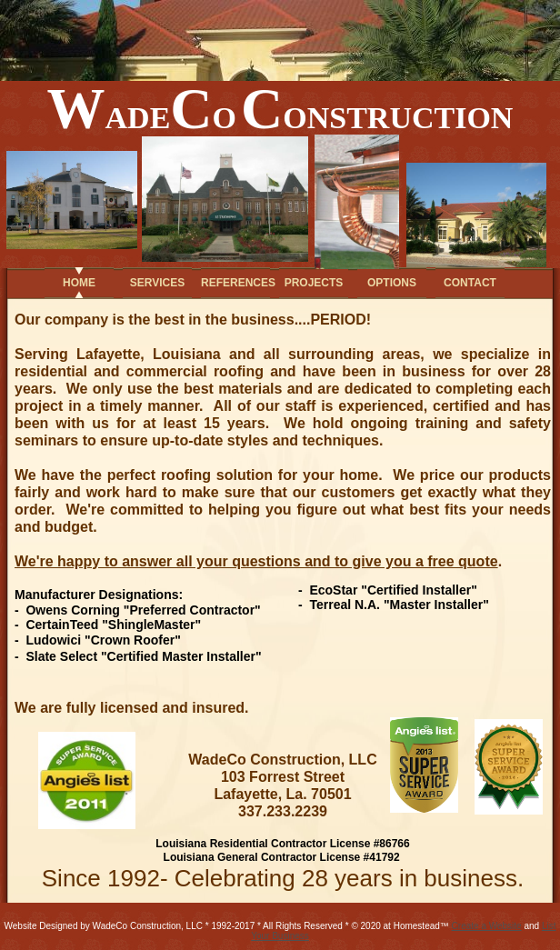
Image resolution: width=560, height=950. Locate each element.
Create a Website (487, 926)
